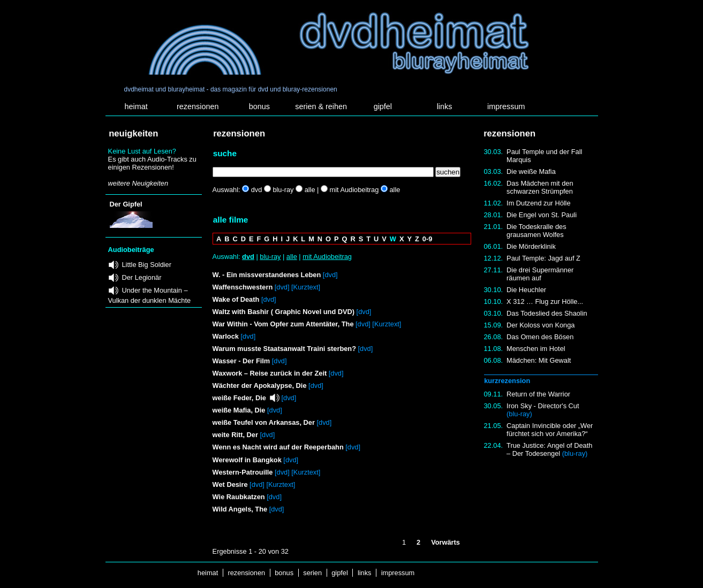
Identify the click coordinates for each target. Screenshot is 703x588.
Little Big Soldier (147, 265)
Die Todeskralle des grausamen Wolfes (536, 231)
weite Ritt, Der (235, 435)
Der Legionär (142, 277)
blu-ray (270, 257)
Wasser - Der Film (241, 361)
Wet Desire (231, 484)
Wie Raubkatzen (239, 497)
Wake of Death (236, 299)
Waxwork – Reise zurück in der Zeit (270, 373)
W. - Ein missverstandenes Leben (267, 275)
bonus (259, 106)
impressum (506, 106)
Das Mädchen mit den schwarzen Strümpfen (540, 187)
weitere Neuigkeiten (138, 183)
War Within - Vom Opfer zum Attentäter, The (283, 324)
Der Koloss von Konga (541, 325)
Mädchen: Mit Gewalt (539, 360)
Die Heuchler (526, 290)
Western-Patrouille (243, 472)
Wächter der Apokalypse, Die (260, 385)
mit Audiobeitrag (327, 257)
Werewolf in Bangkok (247, 460)
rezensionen (198, 106)
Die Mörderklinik (531, 246)
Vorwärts (445, 542)
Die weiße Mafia (531, 171)
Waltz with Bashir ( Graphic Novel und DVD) (284, 312)
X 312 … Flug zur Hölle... (545, 301)
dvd (248, 257)
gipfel (383, 106)
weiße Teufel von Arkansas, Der (264, 422)
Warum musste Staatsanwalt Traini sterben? (284, 349)
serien (313, 573)
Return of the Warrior (538, 394)
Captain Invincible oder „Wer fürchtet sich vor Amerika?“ (550, 430)
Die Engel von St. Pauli (542, 215)
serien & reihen (321, 106)
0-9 (428, 239)
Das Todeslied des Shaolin (547, 313)
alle (292, 257)
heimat (136, 106)
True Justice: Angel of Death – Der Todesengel (549, 449)
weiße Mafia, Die (239, 410)
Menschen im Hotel (536, 349)
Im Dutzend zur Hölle (538, 203)
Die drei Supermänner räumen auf (540, 274)
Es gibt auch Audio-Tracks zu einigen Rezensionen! (152, 163)
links (445, 106)
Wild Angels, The (240, 509)
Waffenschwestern (243, 287)
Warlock (226, 336)
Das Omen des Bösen (540, 337)
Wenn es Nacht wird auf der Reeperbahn (278, 447)
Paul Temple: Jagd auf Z (543, 258)
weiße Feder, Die (239, 398)
